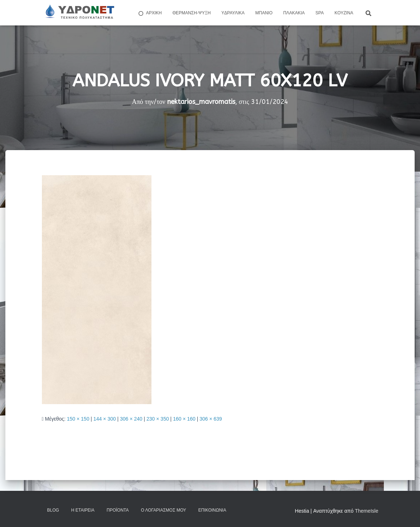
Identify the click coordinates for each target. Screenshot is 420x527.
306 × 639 (211, 419)
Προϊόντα (118, 510)
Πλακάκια (294, 13)
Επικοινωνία (212, 510)
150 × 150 (78, 419)
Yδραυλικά (233, 13)
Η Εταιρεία (83, 510)
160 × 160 (184, 419)
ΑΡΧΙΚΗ (150, 13)
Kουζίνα (344, 13)
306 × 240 (131, 419)
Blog (53, 510)
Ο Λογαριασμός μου (163, 510)
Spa (320, 13)
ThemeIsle (366, 511)
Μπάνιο (264, 13)
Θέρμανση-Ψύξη (192, 13)
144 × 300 (105, 419)
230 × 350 (158, 419)
